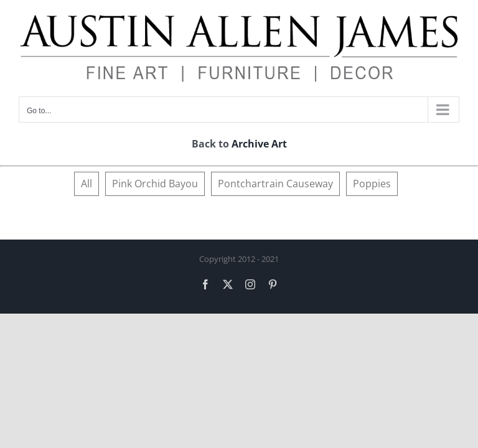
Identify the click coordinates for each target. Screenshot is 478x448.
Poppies (372, 184)
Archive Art (259, 144)
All (87, 184)
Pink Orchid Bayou (155, 184)
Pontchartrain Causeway (275, 184)
